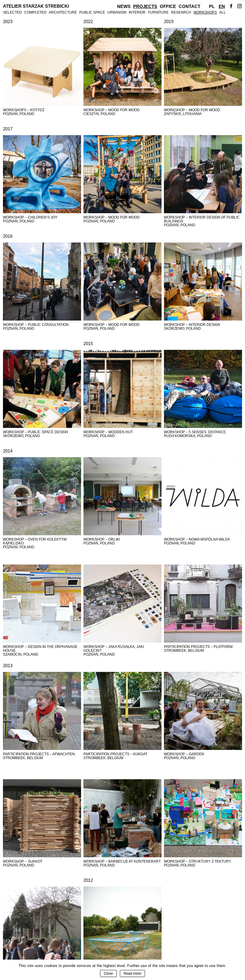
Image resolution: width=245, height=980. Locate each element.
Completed (35, 12)
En (222, 7)
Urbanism (117, 12)
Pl (212, 7)
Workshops (205, 12)
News (124, 7)
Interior (137, 12)
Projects (145, 7)
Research (181, 12)
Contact (190, 7)
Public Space (92, 12)
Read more (132, 973)
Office (168, 7)
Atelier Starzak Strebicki (36, 6)
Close (108, 973)
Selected (12, 12)
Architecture (63, 12)
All (223, 12)
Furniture (158, 12)
